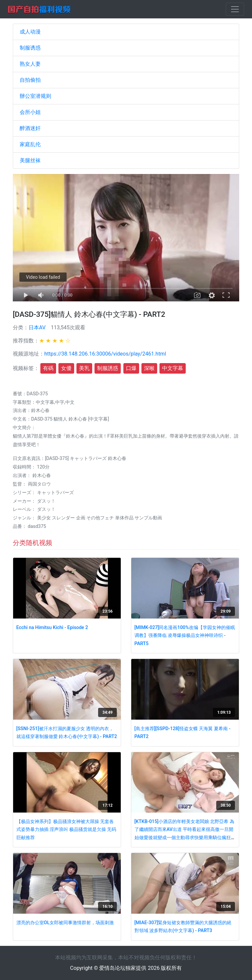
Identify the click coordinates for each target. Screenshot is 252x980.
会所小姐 (30, 112)
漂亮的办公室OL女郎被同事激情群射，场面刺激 (65, 923)
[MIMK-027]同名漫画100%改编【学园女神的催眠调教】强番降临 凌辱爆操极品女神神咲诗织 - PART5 (185, 636)
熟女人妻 (30, 64)
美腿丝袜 (30, 160)
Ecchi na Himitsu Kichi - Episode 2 (52, 628)
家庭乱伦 (30, 144)
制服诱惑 (30, 48)
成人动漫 (30, 32)
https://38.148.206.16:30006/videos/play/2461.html (105, 354)
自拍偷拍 (30, 80)
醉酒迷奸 (30, 128)
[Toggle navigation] (235, 9)
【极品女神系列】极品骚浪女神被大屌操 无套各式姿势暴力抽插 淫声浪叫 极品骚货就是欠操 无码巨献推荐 (66, 830)
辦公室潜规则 (35, 96)
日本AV (37, 327)
